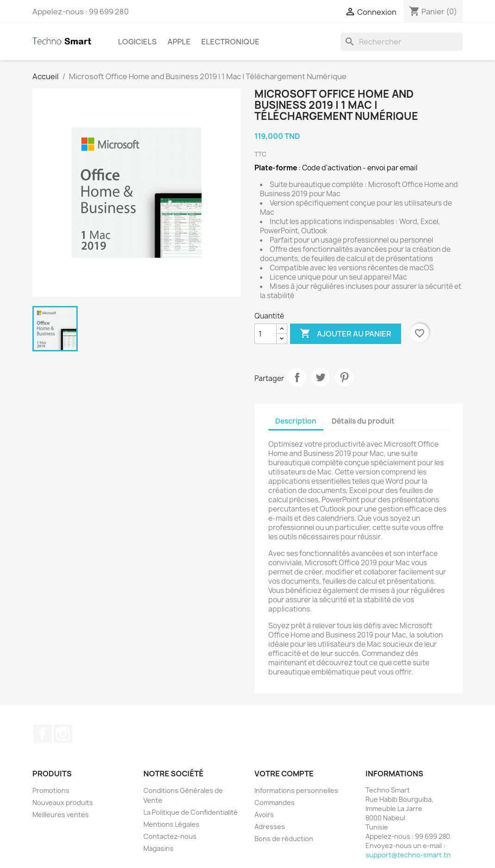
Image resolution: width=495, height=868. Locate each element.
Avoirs (264, 815)
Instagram (63, 734)
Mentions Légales (171, 824)
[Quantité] (266, 334)
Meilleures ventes (61, 815)
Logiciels (137, 42)
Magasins (158, 848)
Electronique (230, 42)
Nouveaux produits (63, 802)
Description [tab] (296, 421)
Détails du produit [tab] (363, 421)
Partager (297, 377)
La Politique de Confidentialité (191, 812)
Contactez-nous (170, 836)
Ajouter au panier (346, 334)
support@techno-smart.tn (408, 855)
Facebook (43, 734)
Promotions (51, 790)
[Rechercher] (402, 42)
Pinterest (344, 377)
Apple (179, 42)
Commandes (275, 802)
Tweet (321, 377)
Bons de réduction (284, 839)
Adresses (270, 827)
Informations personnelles (296, 790)
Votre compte (284, 774)
